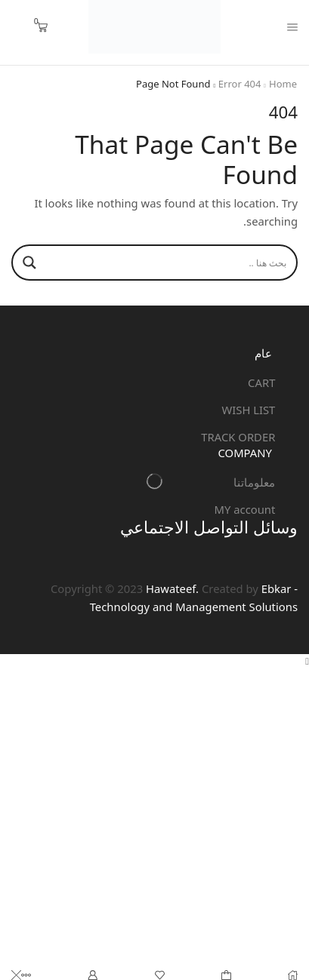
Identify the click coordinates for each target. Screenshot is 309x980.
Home (283, 84)
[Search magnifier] (29, 263)
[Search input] (169, 263)
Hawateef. (171, 588)
